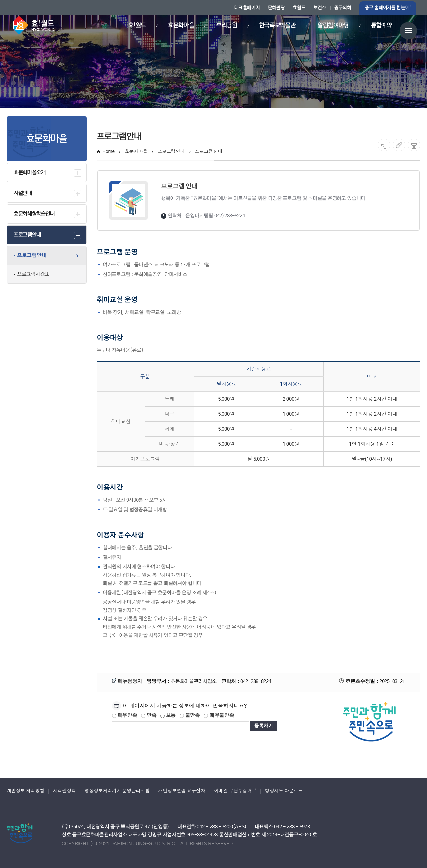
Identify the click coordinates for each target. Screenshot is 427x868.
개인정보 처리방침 (26, 791)
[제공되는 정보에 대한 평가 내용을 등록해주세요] (180, 726)
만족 (149, 715)
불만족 (190, 715)
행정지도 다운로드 (284, 791)
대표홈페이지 (247, 8)
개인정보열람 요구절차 (182, 791)
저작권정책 (65, 791)
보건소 (320, 8)
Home (109, 151)
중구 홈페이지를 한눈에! (388, 8)
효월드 (299, 8)
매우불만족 (219, 715)
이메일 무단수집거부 (235, 791)
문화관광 (276, 8)
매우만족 (125, 715)
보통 (168, 715)
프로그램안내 (171, 151)
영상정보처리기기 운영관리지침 (117, 791)
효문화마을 (136, 151)
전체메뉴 (408, 31)
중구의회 (343, 8)
